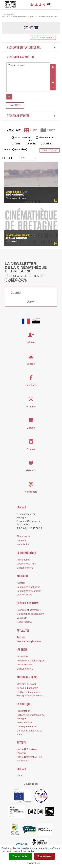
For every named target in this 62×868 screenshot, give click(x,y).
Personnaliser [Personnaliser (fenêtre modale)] (32, 863)
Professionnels (24, 665)
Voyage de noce (28, 65)
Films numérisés (23, 138)
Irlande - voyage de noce (17, 235)
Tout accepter (20, 856)
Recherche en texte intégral (31, 47)
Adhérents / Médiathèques (31, 661)
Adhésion (22, 576)
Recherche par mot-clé (31, 57)
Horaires (21, 540)
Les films (22, 650)
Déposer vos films (28, 603)
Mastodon (31, 470)
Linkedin (31, 428)
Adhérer (21, 583)
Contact (21, 507)
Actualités (23, 630)
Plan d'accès (23, 536)
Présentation (23, 560)
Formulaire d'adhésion (28, 587)
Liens (20, 776)
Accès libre (22, 657)
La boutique (24, 704)
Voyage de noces (13, 192)
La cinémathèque (27, 553)
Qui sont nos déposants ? (30, 614)
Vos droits (22, 618)
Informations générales (29, 641)
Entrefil (22, 743)
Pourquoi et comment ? (29, 610)
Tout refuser (44, 856)
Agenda (21, 637)
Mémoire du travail (26, 684)
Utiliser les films (25, 568)
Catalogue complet (27, 727)
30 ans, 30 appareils (27, 688)
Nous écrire (23, 544)
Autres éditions (25, 723)
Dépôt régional (24, 622)
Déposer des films (26, 564)
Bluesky (31, 449)
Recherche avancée (31, 116)
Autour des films (27, 677)
